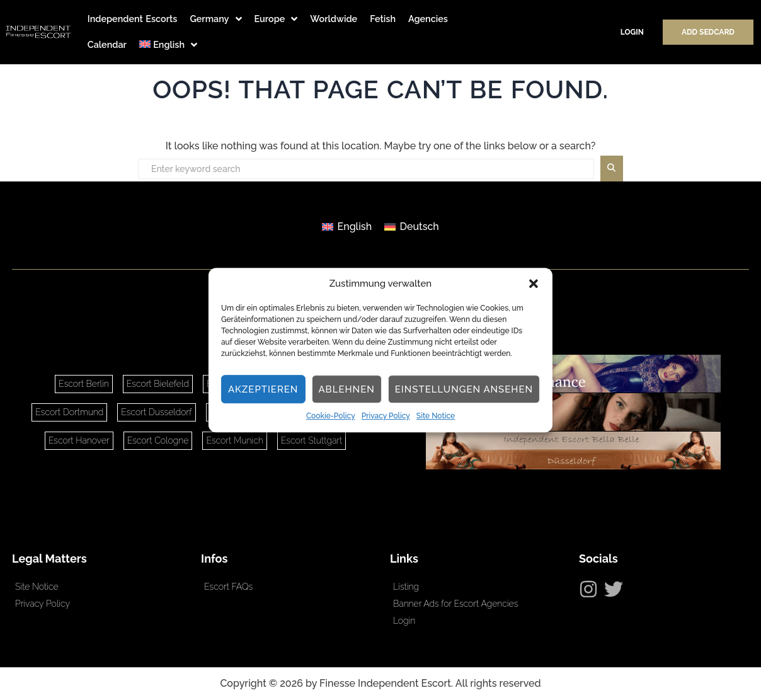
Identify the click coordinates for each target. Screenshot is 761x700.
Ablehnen (346, 389)
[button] (534, 284)
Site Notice (436, 416)
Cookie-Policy (331, 416)
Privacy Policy (386, 416)
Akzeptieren (263, 389)
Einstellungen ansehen (464, 389)
